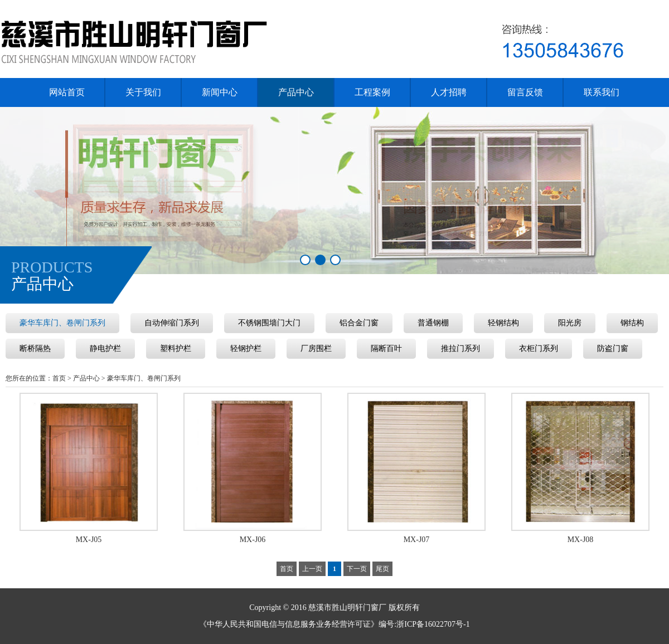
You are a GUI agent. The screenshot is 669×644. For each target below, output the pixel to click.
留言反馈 (525, 92)
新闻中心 (220, 92)
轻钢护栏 (246, 348)
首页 (59, 378)
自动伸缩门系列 (172, 323)
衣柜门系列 (539, 348)
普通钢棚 (433, 323)
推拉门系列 (460, 348)
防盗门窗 (613, 348)
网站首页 (67, 92)
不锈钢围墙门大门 (269, 323)
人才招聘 (449, 92)
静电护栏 (105, 348)
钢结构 (632, 323)
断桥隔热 (35, 348)
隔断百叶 (386, 348)
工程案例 (372, 92)
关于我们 (143, 92)
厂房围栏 (316, 348)
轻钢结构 (503, 323)
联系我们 (602, 92)
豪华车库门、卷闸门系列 (62, 323)
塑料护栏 (176, 348)
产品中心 (296, 92)
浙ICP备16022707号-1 (433, 624)
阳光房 (570, 323)
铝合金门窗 (359, 323)
